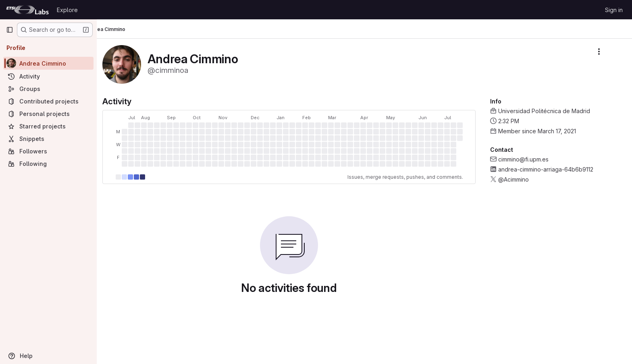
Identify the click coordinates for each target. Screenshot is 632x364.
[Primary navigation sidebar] (10, 30)
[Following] (48, 164)
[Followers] (48, 151)
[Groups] (48, 89)
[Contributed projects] (48, 101)
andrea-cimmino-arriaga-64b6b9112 (556, 169)
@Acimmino (524, 179)
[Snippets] (48, 139)
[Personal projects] (48, 114)
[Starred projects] (48, 126)
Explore (67, 10)
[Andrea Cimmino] (48, 63)
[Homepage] (27, 10)
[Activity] (48, 76)
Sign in (614, 10)
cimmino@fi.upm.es (534, 159)
